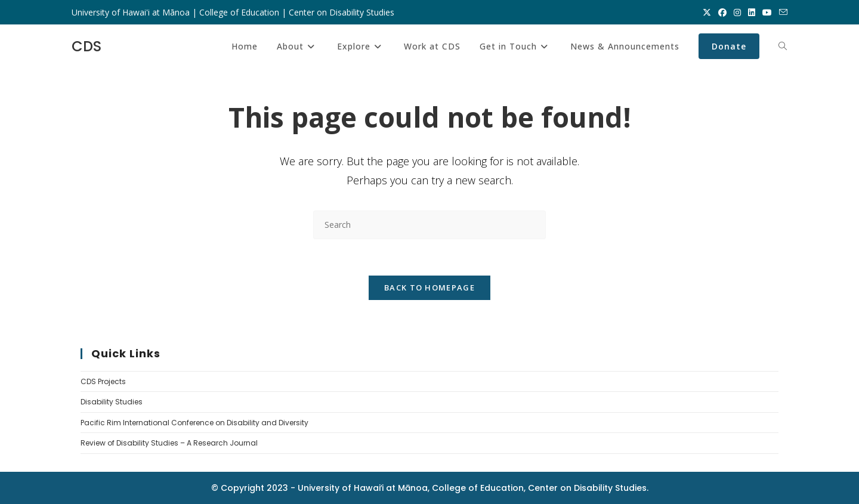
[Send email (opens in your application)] (781, 13)
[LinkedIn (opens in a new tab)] (752, 13)
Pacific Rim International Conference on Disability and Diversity (194, 423)
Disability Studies (112, 402)
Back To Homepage (429, 287)
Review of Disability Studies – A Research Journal (169, 443)
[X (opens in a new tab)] (707, 13)
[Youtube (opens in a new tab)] (767, 13)
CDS (86, 46)
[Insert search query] (429, 225)
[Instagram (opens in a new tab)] (737, 13)
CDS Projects (103, 381)
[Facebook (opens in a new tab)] (722, 13)
